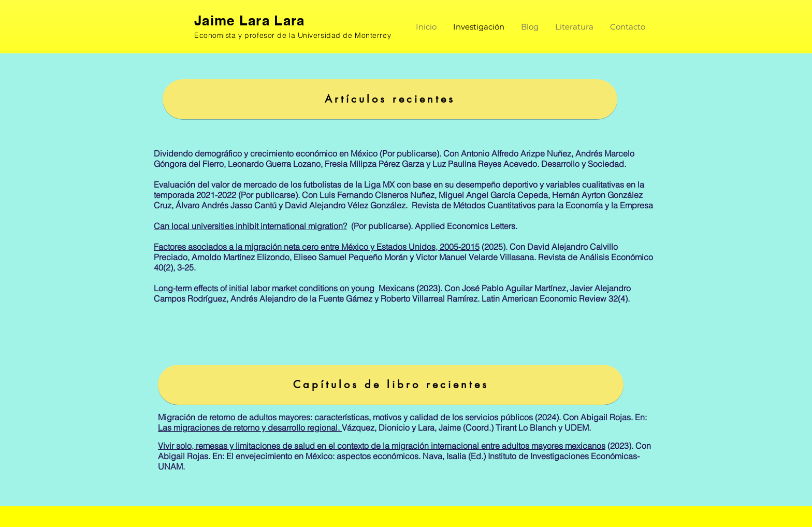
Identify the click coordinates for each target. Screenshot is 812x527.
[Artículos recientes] (390, 99)
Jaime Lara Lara (250, 20)
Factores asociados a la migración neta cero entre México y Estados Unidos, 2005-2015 (317, 247)
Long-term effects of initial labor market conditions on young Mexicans (284, 288)
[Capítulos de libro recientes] (391, 385)
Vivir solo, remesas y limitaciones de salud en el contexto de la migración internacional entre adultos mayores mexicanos (382, 446)
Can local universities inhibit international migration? (250, 226)
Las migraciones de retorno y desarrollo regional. (250, 428)
